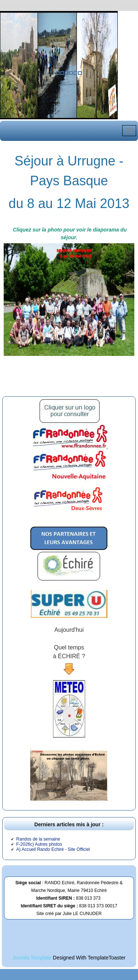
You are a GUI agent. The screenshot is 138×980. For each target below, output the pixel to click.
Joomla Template (32, 958)
